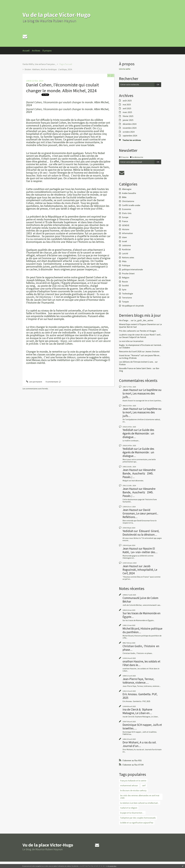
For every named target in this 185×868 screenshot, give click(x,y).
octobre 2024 (129, 132)
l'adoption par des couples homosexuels (138, 818)
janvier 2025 (128, 120)
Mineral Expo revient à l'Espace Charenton (137, 324)
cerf (144, 785)
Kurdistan (126, 249)
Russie (125, 282)
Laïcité (125, 253)
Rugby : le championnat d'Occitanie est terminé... (141, 345)
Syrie (124, 290)
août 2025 (127, 101)
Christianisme (128, 201)
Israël (124, 241)
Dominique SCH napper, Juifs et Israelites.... (142, 727)
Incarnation (138, 341)
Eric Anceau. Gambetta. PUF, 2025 (140, 696)
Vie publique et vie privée (133, 306)
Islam (124, 237)
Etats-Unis (127, 213)
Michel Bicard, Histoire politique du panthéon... (142, 630)
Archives (36, 50)
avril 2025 (127, 108)
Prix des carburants (128, 331)
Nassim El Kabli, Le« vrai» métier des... (140, 550)
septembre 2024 (130, 136)
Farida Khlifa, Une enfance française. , (39, 64)
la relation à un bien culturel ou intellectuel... (140, 803)
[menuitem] (27, 51)
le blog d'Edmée (129, 358)
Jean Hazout (130, 390)
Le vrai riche (124, 341)
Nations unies (128, 257)
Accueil (26, 50)
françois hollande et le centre (133, 781)
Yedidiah (128, 430)
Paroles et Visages (148, 331)
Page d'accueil (66, 64)
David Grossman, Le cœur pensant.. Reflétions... (140, 513)
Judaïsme (126, 245)
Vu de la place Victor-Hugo (57, 15)
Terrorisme (127, 298)
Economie (126, 209)
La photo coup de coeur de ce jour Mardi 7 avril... (140, 335)
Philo (124, 261)
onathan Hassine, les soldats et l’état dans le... (141, 663)
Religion (126, 278)
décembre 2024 (130, 124)
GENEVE (126, 225)
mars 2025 (127, 112)
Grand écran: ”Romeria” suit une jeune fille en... (140, 355)
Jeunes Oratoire (152, 351)
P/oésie (122, 364)
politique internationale (132, 269)
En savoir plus (112, 866)
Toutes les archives (132, 140)
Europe (125, 217)
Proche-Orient (128, 273)
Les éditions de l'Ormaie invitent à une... (137, 362)
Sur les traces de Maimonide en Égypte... (142, 615)
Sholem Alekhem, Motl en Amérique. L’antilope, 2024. (49, 69)
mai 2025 (127, 105)
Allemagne (127, 189)
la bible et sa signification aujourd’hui (137, 823)
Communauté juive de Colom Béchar (140, 600)
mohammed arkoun (129, 785)
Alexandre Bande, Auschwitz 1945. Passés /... (139, 473)
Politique (126, 265)
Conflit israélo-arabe (131, 205)
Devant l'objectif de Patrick (134, 337)
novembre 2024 (130, 128)
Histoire (126, 229)
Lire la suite (125, 69)
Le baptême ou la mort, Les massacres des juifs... (142, 393)
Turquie (125, 302)
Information (127, 233)
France (125, 221)
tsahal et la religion (129, 808)
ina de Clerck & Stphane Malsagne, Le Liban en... (137, 711)
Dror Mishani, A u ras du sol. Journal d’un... (140, 744)
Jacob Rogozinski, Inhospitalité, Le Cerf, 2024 (140, 570)
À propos (47, 50)
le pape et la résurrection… (132, 813)
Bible (124, 197)
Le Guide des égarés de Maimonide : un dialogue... (138, 433)
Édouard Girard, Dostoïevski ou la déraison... (141, 533)
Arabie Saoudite (129, 193)
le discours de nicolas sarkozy (133, 790)
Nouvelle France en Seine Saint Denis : (136, 368)
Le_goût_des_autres (144, 320)
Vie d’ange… (125, 320)
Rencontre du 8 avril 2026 (130, 351)
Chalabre (126, 348)
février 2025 (128, 116)
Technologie (127, 294)
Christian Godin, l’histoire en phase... (141, 648)
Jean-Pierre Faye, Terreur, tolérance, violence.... (138, 681)
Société (125, 285)
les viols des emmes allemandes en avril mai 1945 (140, 797)
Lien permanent (34, 382)
